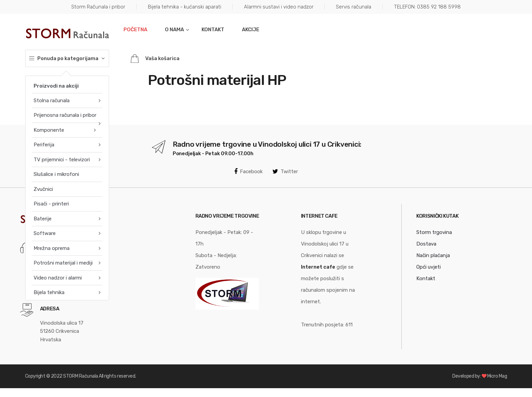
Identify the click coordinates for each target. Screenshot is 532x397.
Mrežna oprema (52, 248)
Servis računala (354, 7)
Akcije (251, 30)
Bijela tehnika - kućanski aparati (185, 7)
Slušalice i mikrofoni (56, 174)
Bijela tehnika (49, 292)
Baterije (43, 219)
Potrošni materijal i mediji (63, 263)
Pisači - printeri (51, 204)
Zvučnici (43, 189)
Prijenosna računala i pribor (65, 115)
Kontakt (213, 30)
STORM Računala (80, 376)
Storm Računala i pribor (98, 7)
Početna (135, 30)
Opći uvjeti (429, 267)
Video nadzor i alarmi (58, 278)
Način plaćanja (433, 255)
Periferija (44, 145)
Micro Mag (497, 376)
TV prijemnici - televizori (62, 160)
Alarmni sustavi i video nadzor (279, 7)
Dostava (426, 244)
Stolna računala (52, 101)
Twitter (285, 172)
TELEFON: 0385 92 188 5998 (427, 7)
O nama (174, 30)
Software (45, 233)
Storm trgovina (434, 232)
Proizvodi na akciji (56, 86)
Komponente (49, 130)
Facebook (248, 172)
